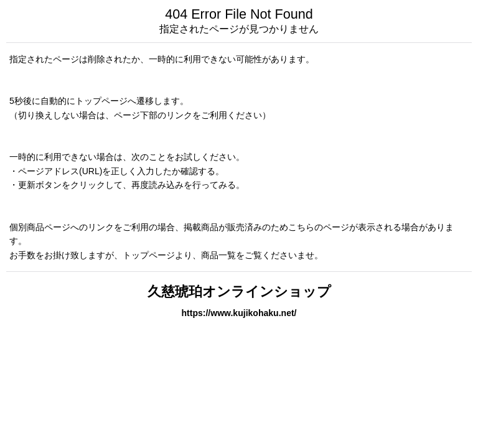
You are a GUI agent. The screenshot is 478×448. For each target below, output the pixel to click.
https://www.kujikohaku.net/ (239, 313)
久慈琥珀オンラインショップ (239, 292)
